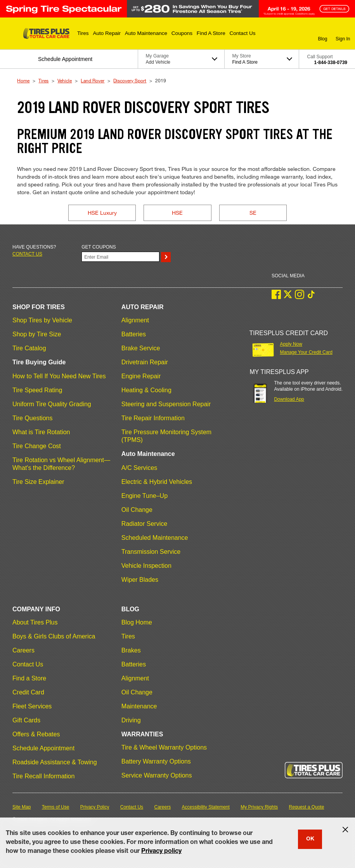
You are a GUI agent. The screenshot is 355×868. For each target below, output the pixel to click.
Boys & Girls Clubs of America (54, 636)
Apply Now (291, 344)
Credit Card (28, 692)
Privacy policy (161, 852)
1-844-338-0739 (331, 63)
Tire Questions (32, 418)
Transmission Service (151, 552)
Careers (23, 650)
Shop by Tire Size (37, 334)
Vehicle (65, 80)
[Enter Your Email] (120, 257)
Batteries (134, 334)
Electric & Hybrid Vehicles (157, 482)
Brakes (131, 650)
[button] (83, 33)
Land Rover (93, 80)
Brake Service (141, 348)
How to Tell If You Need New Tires (59, 376)
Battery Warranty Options (156, 761)
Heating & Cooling (146, 390)
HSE (177, 213)
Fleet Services (32, 706)
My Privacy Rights (259, 807)
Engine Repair (141, 376)
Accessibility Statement (206, 807)
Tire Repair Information (153, 418)
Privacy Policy (95, 807)
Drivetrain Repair (145, 362)
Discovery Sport (130, 80)
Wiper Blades (140, 580)
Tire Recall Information (43, 776)
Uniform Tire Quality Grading (52, 404)
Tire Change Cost (37, 446)
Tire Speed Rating (37, 390)
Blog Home (137, 622)
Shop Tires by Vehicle (42, 320)
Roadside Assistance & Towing (55, 762)
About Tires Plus (35, 622)
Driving (131, 720)
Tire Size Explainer (38, 482)
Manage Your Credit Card (306, 352)
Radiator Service (144, 524)
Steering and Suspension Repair (166, 404)
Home (23, 80)
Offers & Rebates (36, 734)
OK (310, 839)
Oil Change (137, 510)
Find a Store (29, 678)
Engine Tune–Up (145, 496)
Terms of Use (56, 807)
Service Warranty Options (157, 775)
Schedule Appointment (43, 748)
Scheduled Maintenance (155, 538)
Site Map (22, 807)
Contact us (27, 254)
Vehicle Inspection (146, 566)
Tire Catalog (29, 348)
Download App (289, 399)
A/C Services (139, 468)
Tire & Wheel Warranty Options (164, 747)
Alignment (135, 320)
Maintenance (139, 706)
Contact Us (28, 664)
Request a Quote (307, 807)
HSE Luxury (102, 213)
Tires (43, 80)
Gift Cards (26, 720)
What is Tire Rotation (41, 432)
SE (253, 213)
